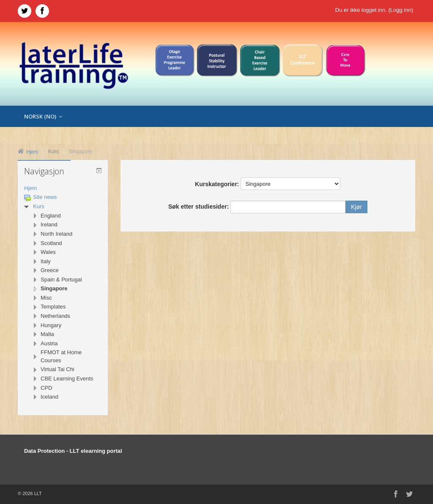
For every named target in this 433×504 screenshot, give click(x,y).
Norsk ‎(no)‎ (43, 116)
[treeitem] (63, 189)
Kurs (39, 206)
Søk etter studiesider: (199, 207)
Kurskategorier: (217, 184)
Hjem (30, 188)
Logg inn (401, 10)
